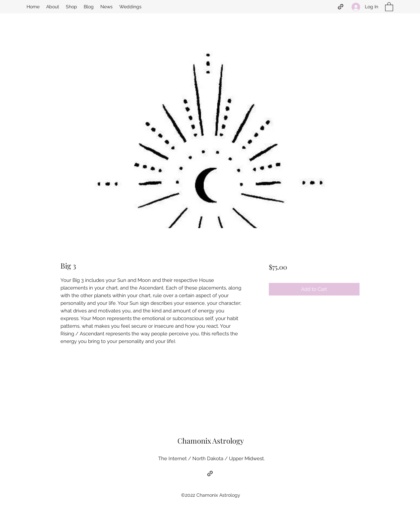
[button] (389, 6)
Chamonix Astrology (211, 441)
